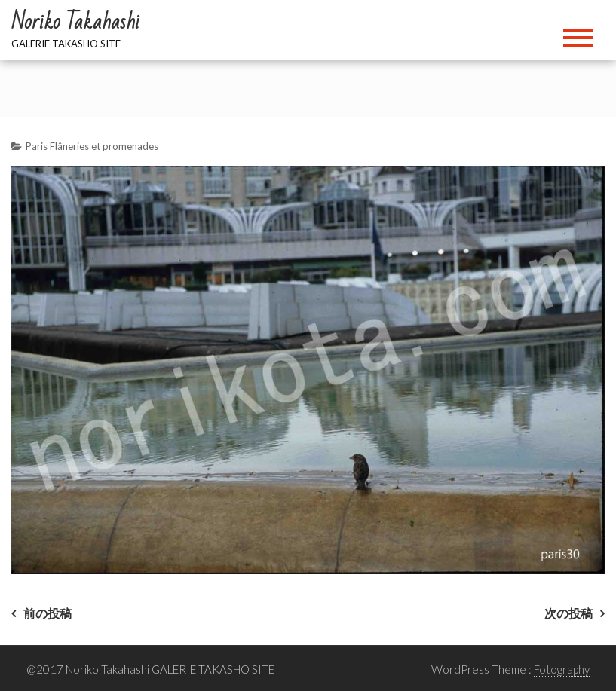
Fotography (562, 669)
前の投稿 (48, 613)
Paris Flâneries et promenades (92, 146)
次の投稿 (568, 613)
